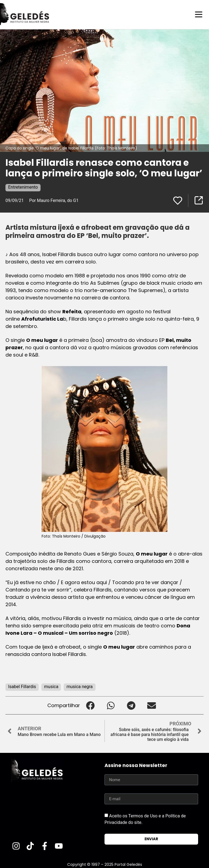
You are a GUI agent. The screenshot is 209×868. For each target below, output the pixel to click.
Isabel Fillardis (22, 686)
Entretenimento (23, 187)
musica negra (79, 686)
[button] (90, 705)
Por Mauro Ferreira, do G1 (54, 200)
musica (51, 686)
